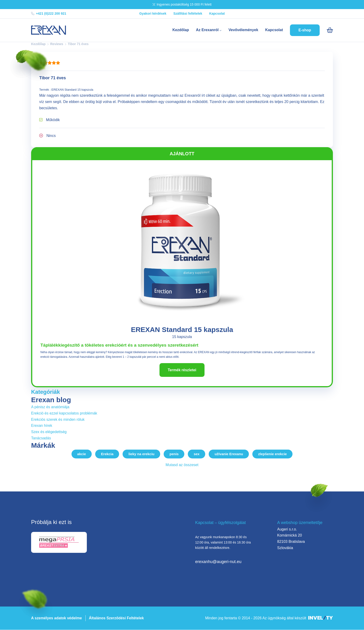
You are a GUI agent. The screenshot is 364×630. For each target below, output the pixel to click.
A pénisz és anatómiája (50, 407)
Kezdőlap (181, 30)
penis (174, 454)
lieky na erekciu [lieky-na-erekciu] (141, 454)
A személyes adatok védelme (57, 618)
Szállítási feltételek (188, 13)
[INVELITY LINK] (321, 618)
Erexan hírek (42, 426)
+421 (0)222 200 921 (49, 13)
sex (197, 454)
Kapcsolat (217, 13)
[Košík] (330, 30)
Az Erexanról (209, 30)
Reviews (57, 44)
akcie (82, 454)
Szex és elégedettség (49, 432)
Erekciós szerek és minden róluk (58, 419)
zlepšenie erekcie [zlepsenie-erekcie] (272, 454)
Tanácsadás (41, 438)
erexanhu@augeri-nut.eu (218, 562)
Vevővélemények (243, 30)
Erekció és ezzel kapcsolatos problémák (64, 413)
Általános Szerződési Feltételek (117, 618)
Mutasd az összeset (182, 465)
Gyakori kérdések (153, 13)
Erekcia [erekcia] (107, 454)
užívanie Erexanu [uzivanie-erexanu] (229, 454)
